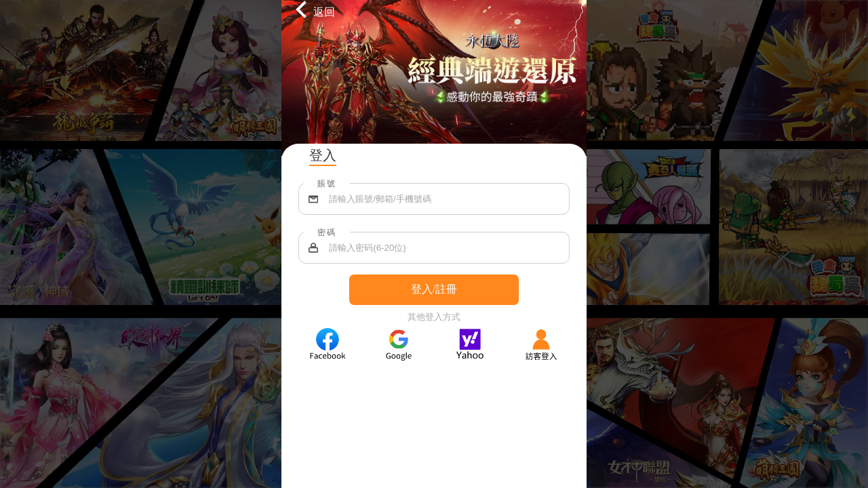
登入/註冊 (434, 289)
